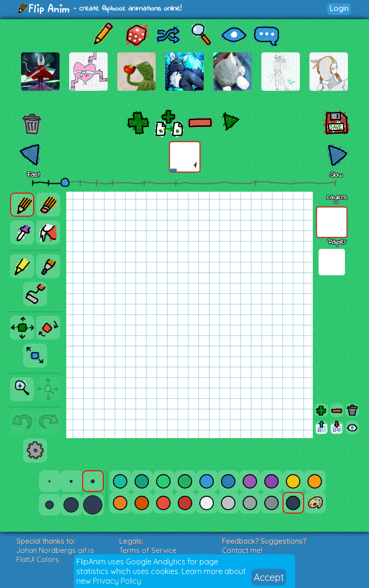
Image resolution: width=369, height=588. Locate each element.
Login (339, 8)
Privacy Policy (117, 581)
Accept (269, 577)
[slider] (65, 182)
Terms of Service (148, 550)
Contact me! (242, 550)
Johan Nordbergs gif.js (55, 550)
